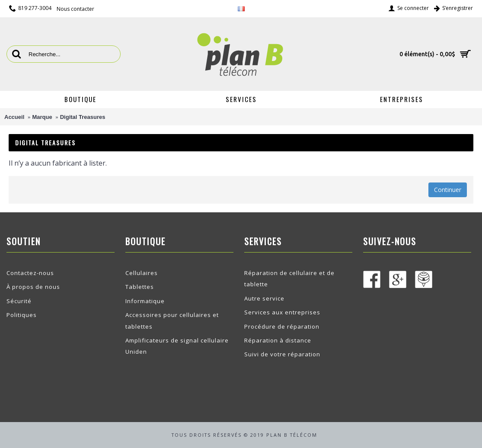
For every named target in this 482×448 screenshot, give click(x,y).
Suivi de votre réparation (282, 354)
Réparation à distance (278, 340)
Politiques (22, 315)
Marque (42, 117)
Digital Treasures (83, 117)
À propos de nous (33, 287)
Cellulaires (142, 273)
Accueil (14, 117)
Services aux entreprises (282, 312)
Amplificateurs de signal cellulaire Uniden (177, 346)
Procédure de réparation (282, 326)
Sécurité (19, 301)
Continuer (448, 190)
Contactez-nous (30, 273)
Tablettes (140, 287)
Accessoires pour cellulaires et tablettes (172, 320)
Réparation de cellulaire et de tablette (289, 278)
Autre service (264, 298)
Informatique (145, 301)
